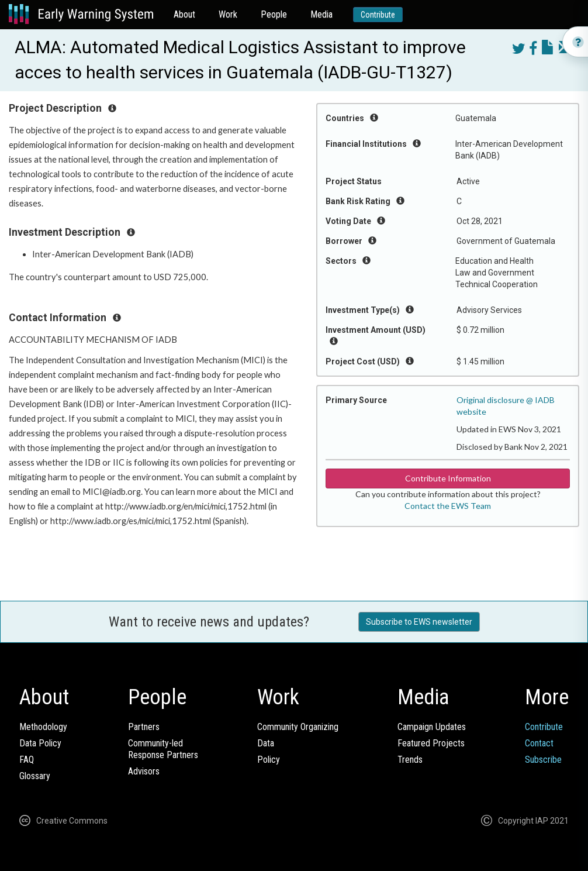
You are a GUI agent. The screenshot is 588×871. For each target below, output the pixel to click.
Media (321, 14)
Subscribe (543, 760)
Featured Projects (431, 743)
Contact (539, 743)
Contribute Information (448, 478)
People (274, 14)
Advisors (144, 771)
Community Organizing (298, 727)
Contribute (378, 15)
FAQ (27, 760)
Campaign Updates (432, 727)
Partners (144, 727)
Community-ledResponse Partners (163, 749)
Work (228, 14)
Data (266, 743)
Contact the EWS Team (448, 506)
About (184, 14)
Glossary (35, 776)
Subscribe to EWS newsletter (419, 622)
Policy (269, 760)
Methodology (43, 727)
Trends (410, 760)
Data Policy (40, 743)
